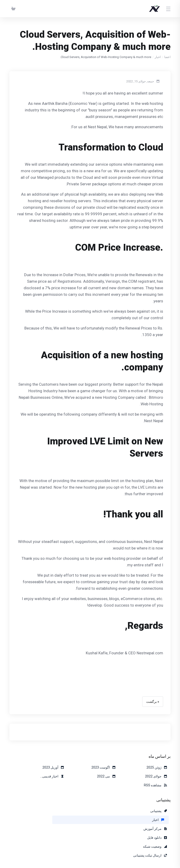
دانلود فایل (157, 820)
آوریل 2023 (53, 767)
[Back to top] (86, 851)
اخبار (158, 57)
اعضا (167, 57)
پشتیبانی (159, 811)
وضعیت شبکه (103, 820)
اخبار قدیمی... (52, 776)
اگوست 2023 (103, 767)
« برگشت (153, 702)
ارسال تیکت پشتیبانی (47, 820)
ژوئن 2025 (157, 767)
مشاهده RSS (155, 785)
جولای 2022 (156, 776)
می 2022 (106, 776)
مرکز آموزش (52, 811)
